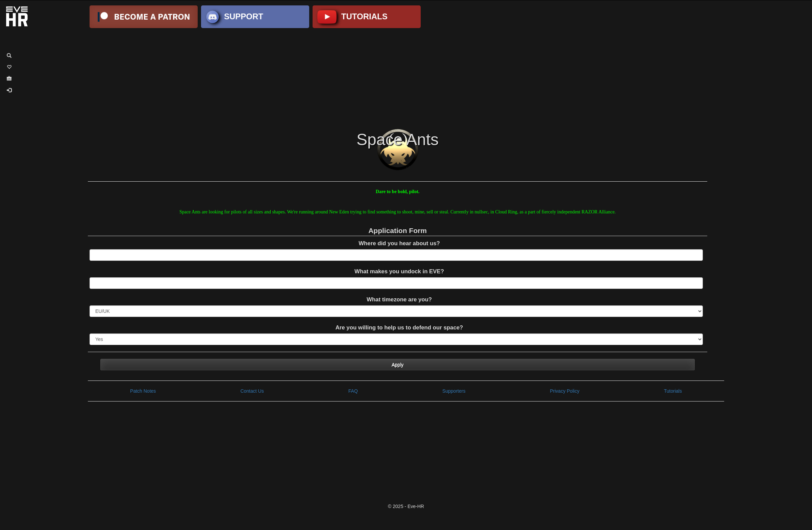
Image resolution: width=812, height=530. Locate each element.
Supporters (454, 391)
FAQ (353, 391)
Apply (398, 365)
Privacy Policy (565, 391)
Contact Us (252, 391)
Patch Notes (143, 391)
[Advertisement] (406, 77)
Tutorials (673, 391)
